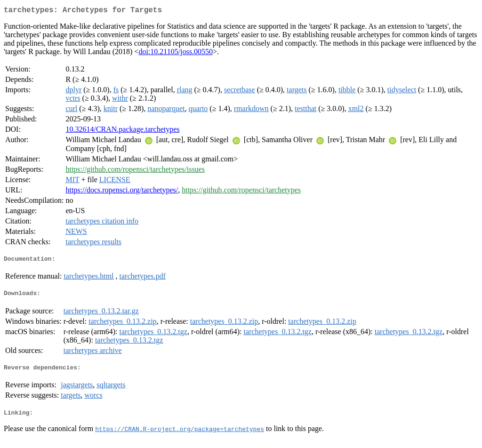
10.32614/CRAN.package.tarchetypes (122, 131)
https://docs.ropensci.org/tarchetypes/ (122, 192)
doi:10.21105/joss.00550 (176, 53)
